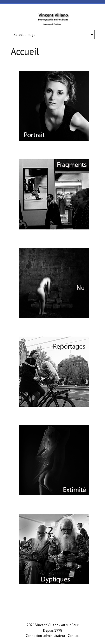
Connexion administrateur (46, 636)
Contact (74, 636)
